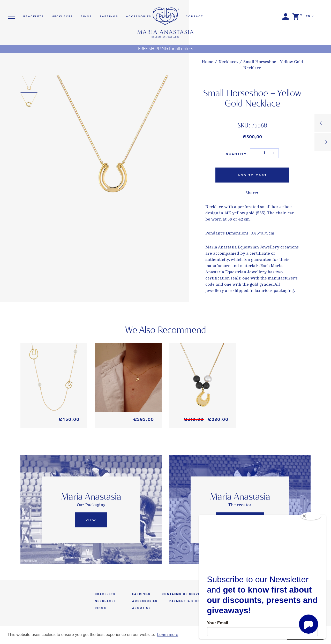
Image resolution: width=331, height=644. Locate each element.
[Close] (311, 516)
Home (208, 62)
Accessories (145, 601)
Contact (194, 16)
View (91, 520)
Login (285, 17)
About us (142, 608)
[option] (112, 142)
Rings (86, 16)
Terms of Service (187, 594)
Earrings (109, 16)
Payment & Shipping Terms (196, 601)
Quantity (237, 154)
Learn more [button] (168, 635)
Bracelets (34, 16)
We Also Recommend (166, 330)
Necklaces (228, 62)
